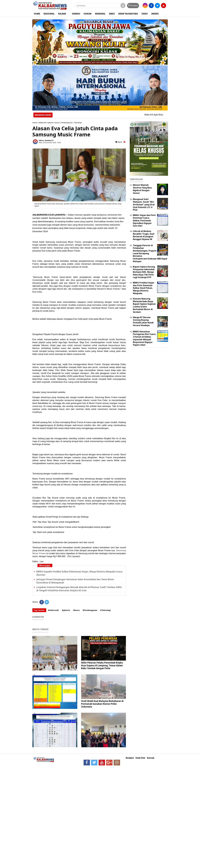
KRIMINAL (100, 14)
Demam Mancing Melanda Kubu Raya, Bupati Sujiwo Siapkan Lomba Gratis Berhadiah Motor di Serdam (144, 305)
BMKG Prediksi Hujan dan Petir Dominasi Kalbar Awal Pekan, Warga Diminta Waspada (144, 288)
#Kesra (76, 610)
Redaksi (130, 758)
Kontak (151, 758)
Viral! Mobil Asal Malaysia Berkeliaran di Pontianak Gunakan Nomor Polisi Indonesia (102, 704)
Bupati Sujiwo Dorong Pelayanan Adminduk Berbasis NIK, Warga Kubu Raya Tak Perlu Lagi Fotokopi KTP (144, 272)
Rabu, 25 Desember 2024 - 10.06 (50, 143)
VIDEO (145, 14)
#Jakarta (66, 610)
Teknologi (78, 123)
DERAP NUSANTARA (128, 14)
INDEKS (155, 14)
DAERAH (76, 14)
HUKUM (88, 14)
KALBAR (62, 14)
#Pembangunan (90, 610)
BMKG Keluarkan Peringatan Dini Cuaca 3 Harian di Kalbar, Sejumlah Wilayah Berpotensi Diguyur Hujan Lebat (144, 338)
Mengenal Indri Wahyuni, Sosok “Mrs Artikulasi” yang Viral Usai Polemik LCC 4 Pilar (144, 204)
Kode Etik (140, 758)
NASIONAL (49, 14)
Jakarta (51, 123)
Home (35, 123)
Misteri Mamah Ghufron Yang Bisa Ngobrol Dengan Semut (142, 189)
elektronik (43, 123)
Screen (133, 5)
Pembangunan (67, 123)
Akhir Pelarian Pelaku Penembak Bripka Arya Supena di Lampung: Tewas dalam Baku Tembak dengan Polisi (102, 665)
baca (119, 142)
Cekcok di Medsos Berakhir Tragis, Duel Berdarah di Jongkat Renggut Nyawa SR (144, 235)
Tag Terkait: (39, 610)
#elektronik (53, 610)
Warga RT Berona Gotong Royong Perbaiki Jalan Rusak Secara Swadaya (143, 321)
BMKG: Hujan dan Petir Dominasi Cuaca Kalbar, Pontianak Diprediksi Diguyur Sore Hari (144, 220)
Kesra (57, 123)
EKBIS (112, 14)
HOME (37, 14)
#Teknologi (105, 610)
